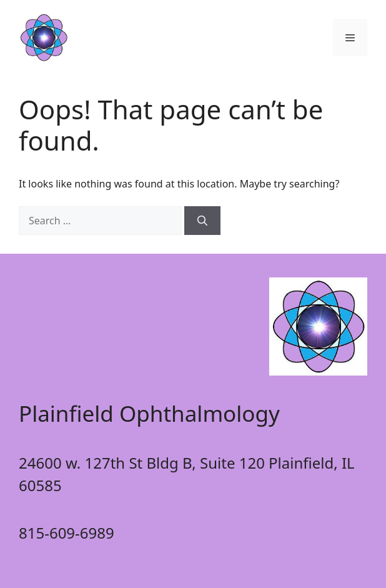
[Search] (202, 221)
